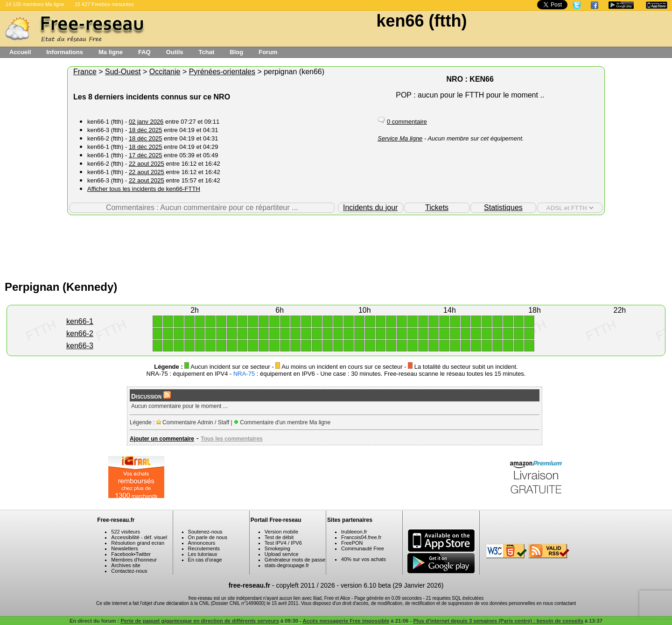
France (85, 72)
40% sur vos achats (364, 559)
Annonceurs (202, 543)
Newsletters (124, 548)
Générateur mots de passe (295, 560)
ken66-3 (80, 346)
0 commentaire (407, 122)
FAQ (144, 52)
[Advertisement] (336, 246)
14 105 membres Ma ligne (35, 4)
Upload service (282, 554)
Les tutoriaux (203, 554)
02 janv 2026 (146, 122)
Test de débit (279, 537)
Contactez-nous (129, 571)
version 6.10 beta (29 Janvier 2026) (392, 585)
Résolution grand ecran (138, 543)
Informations (65, 52)
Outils (175, 52)
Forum (268, 52)
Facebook (122, 554)
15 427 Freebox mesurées (104, 4)
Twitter (143, 554)
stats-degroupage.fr (287, 565)
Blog (236, 52)
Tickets (437, 207)
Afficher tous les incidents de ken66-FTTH (144, 189)
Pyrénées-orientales (222, 72)
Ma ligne (111, 52)
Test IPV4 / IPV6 (283, 543)
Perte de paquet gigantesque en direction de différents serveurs (199, 621)
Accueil (20, 52)
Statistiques (503, 207)
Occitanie (165, 72)
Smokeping (277, 548)
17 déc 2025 (146, 155)
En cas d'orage (205, 560)
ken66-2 (80, 334)
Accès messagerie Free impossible (346, 621)
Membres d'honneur (134, 560)
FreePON (352, 543)
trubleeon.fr (354, 532)
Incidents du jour (370, 207)
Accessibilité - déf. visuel (139, 537)
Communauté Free (363, 548)
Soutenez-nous (205, 532)
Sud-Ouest (123, 72)
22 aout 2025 (147, 164)
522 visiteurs (126, 532)
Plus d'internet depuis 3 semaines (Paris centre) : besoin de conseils (498, 621)
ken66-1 (80, 321)
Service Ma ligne (400, 138)
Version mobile (281, 532)
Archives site (126, 565)
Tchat (207, 52)
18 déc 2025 (146, 130)
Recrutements (204, 548)
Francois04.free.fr (361, 537)
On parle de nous (208, 537)
